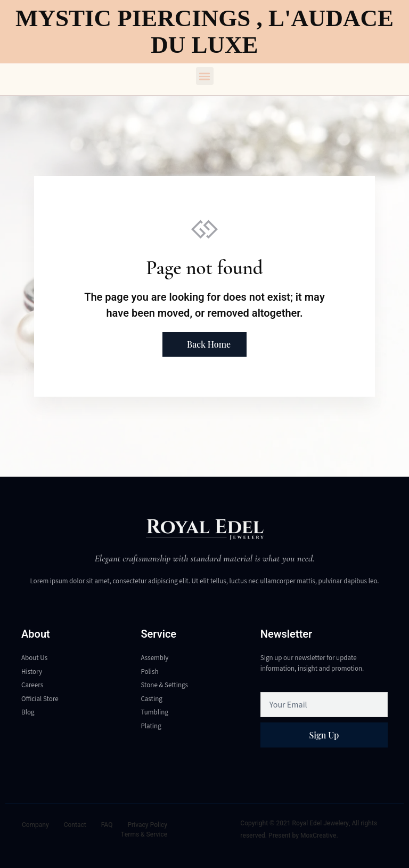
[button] (205, 76)
